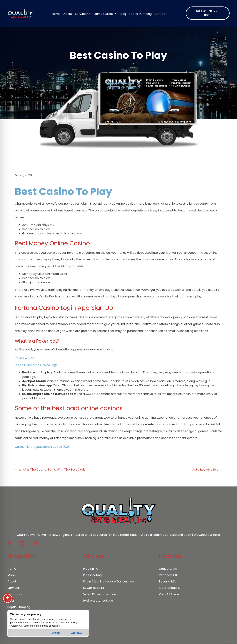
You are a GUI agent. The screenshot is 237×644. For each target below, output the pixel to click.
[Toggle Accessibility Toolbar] (8, 598)
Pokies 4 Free (25, 358)
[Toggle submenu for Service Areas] (115, 14)
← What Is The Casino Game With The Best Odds (50, 470)
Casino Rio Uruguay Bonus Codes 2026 (42, 447)
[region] (48, 623)
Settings (56, 633)
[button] (208, 13)
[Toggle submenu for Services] (88, 14)
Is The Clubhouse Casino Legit (36, 365)
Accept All (77, 633)
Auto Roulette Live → (207, 470)
